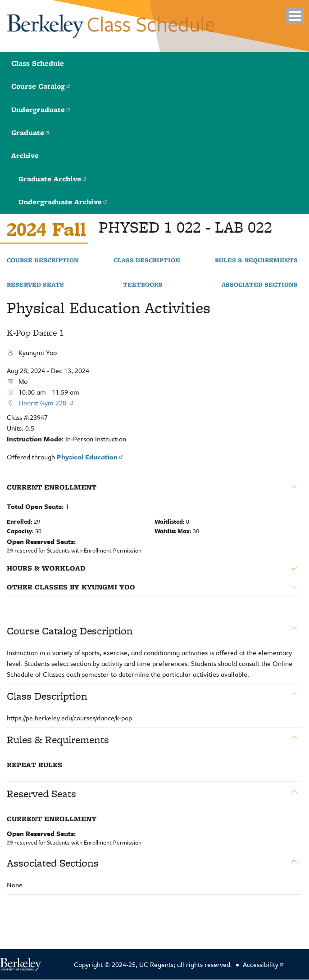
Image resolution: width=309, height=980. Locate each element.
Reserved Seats (35, 285)
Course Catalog (41, 86)
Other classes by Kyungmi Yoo (71, 587)
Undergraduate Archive (63, 202)
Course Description (43, 261)
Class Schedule (38, 63)
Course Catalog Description (70, 631)
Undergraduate (41, 110)
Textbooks (143, 285)
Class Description (147, 261)
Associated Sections (260, 285)
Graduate (31, 133)
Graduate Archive (53, 179)
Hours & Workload (46, 568)
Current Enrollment (52, 487)
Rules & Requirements (256, 261)
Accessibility (264, 964)
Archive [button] (25, 155)
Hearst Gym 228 (46, 403)
